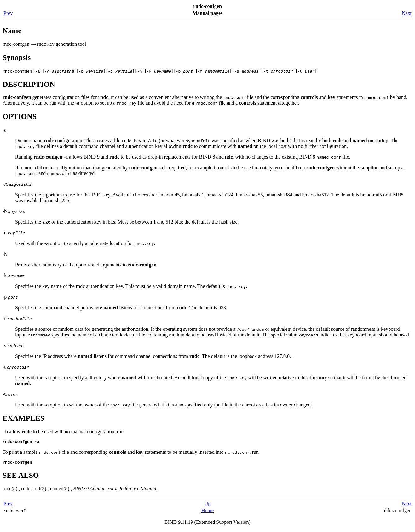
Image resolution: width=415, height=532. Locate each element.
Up (208, 505)
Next (407, 13)
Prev (8, 13)
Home (207, 512)
